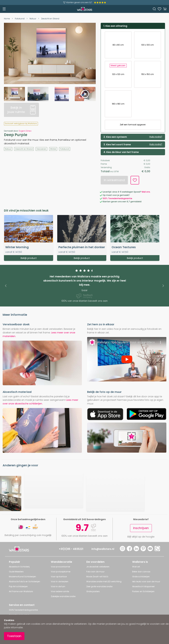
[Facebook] (129, 550)
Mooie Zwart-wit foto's (97, 577)
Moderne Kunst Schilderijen (22, 577)
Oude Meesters (16, 572)
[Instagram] (122, 550)
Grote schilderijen (141, 577)
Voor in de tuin (58, 586)
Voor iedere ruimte (60, 591)
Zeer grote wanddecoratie (99, 586)
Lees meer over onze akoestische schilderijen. (40, 402)
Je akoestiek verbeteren (98, 567)
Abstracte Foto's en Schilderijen (25, 581)
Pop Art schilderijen (18, 586)
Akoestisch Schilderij (19, 567)
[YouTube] (150, 550)
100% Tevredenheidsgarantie (23, 610)
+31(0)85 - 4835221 (71, 549)
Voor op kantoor (59, 577)
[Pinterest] (143, 550)
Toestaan (14, 636)
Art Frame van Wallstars (21, 591)
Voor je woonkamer (60, 567)
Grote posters (93, 591)
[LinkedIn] (136, 550)
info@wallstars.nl (103, 549)
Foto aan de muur (95, 572)
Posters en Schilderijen (143, 591)
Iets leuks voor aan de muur (146, 581)
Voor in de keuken (60, 581)
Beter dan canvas (141, 572)
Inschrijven (141, 528)
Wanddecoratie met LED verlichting (104, 581)
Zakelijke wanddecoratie (63, 596)
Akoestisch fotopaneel (143, 586)
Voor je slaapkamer (61, 572)
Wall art (136, 567)
